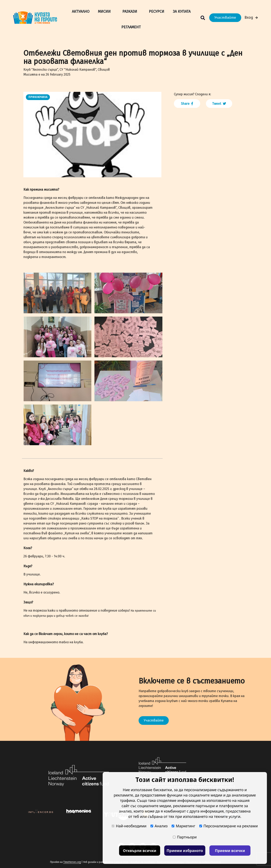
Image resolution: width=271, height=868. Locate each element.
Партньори (185, 837)
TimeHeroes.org (72, 862)
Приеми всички (230, 851)
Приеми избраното (185, 851)
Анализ (159, 826)
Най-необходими (129, 826)
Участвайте (225, 18)
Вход (251, 17)
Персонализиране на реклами (229, 826)
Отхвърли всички (140, 851)
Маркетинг (183, 826)
